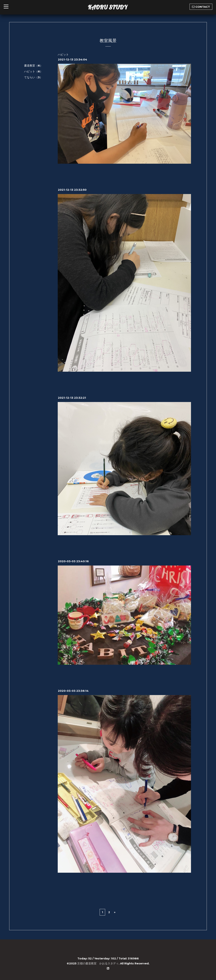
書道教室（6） (33, 65)
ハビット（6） (33, 71)
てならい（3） (33, 77)
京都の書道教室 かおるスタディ (98, 963)
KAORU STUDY (108, 7)
